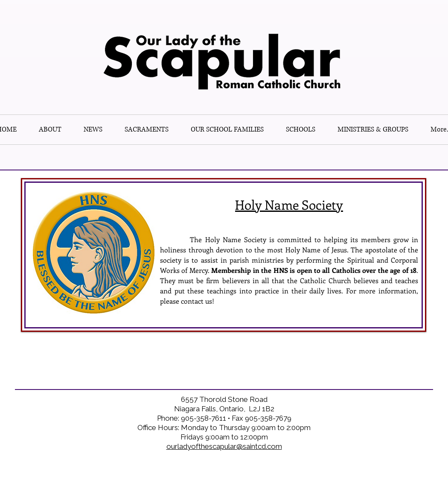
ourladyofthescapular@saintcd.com (224, 446)
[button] (301, 130)
